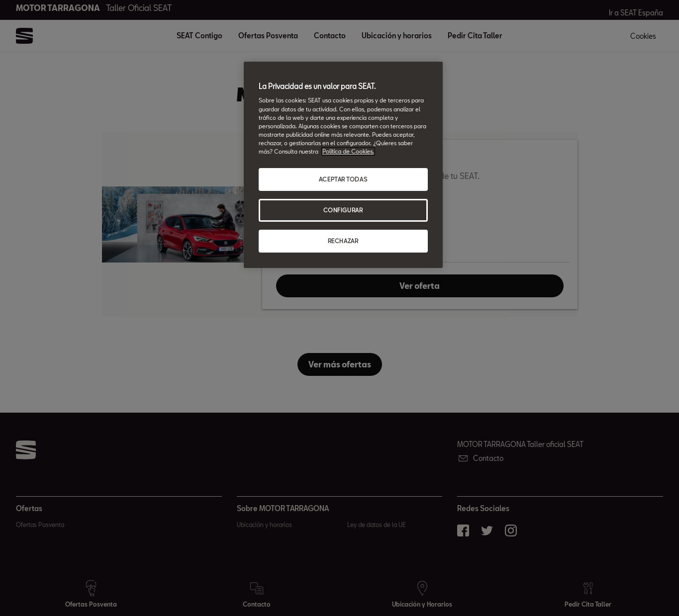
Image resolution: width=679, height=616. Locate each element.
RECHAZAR (343, 241)
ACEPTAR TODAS (343, 179)
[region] (343, 165)
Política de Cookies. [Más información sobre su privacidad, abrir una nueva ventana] (348, 151)
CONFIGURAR (343, 210)
